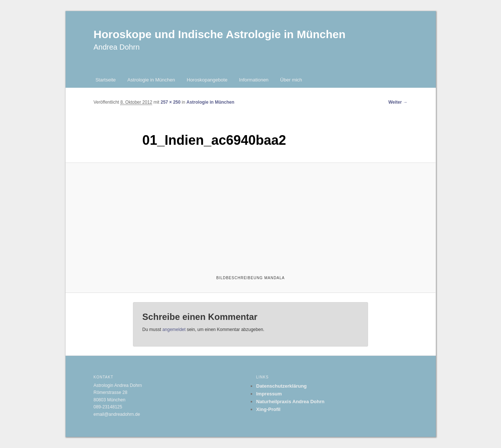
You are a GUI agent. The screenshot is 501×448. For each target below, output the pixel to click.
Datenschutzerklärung (282, 386)
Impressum (269, 394)
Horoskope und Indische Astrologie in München (220, 34)
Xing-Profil (268, 409)
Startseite (106, 80)
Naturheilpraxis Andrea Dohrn (290, 402)
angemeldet (174, 330)
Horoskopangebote (207, 80)
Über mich (291, 80)
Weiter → (398, 102)
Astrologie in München (151, 80)
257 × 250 (171, 102)
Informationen (254, 80)
